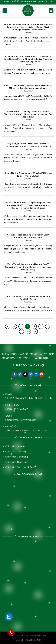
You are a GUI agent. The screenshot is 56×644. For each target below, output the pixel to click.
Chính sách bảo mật (15, 446)
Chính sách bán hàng (16, 451)
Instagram (36, 636)
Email (46, 636)
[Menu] (5, 11)
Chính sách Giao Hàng (17, 457)
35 (28, 331)
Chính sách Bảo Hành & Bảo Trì (21, 467)
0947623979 (21, 409)
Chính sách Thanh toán (17, 462)
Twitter (24, 636)
